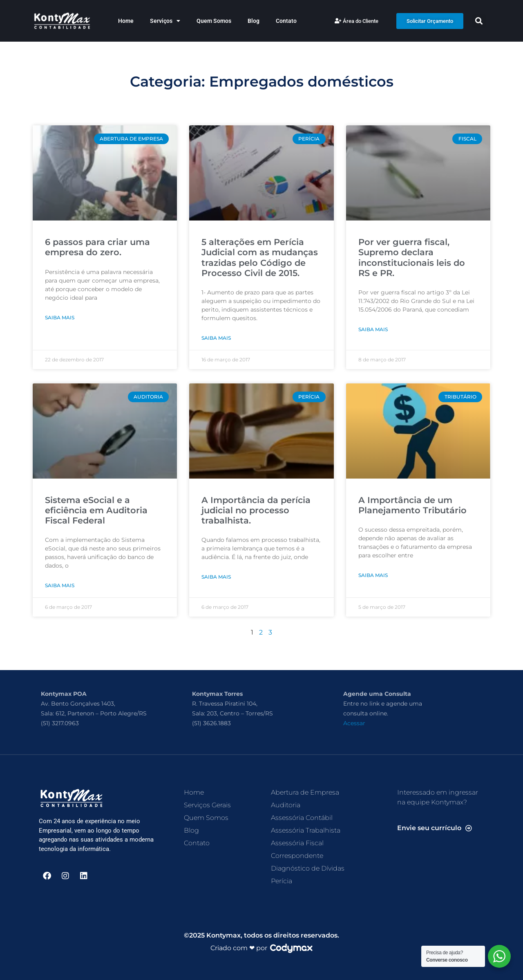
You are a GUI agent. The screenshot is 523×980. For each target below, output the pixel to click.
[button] (479, 21)
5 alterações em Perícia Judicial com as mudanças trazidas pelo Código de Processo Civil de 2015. (260, 257)
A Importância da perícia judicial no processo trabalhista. (256, 510)
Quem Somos (214, 21)
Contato (286, 21)
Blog (254, 21)
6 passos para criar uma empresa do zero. (97, 247)
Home (126, 21)
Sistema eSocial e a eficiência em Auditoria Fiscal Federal (96, 510)
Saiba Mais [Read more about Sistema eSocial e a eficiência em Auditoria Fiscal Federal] (60, 585)
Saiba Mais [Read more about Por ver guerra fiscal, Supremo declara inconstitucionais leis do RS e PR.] (373, 329)
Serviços (165, 21)
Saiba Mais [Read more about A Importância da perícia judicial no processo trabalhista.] (216, 577)
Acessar (354, 723)
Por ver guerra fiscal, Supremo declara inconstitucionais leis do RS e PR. (412, 257)
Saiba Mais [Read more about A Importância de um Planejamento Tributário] (373, 575)
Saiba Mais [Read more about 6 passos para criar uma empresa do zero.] (60, 317)
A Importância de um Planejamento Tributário (412, 505)
